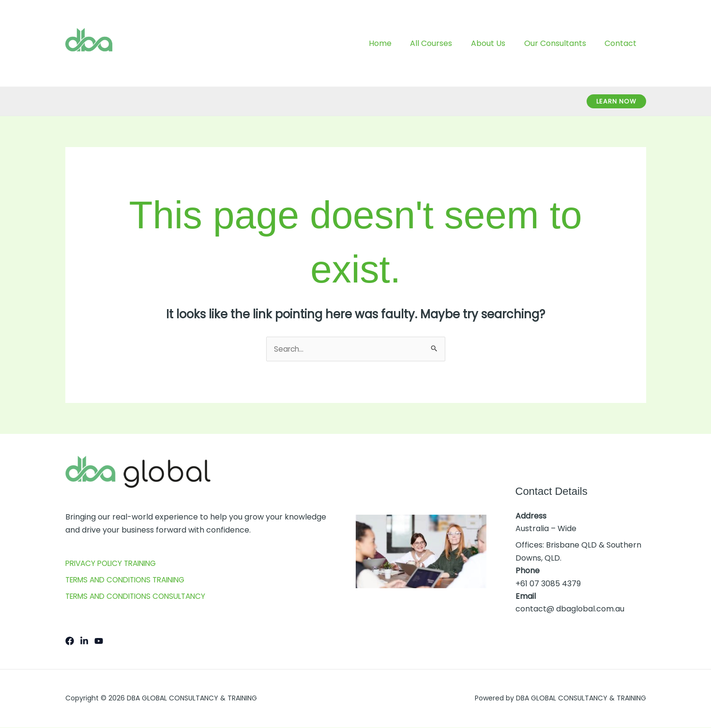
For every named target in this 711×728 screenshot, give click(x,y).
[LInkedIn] (84, 641)
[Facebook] (70, 641)
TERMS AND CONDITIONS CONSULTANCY (141, 597)
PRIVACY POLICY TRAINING (115, 564)
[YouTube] (99, 641)
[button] (616, 101)
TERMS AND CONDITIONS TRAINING (131, 580)
